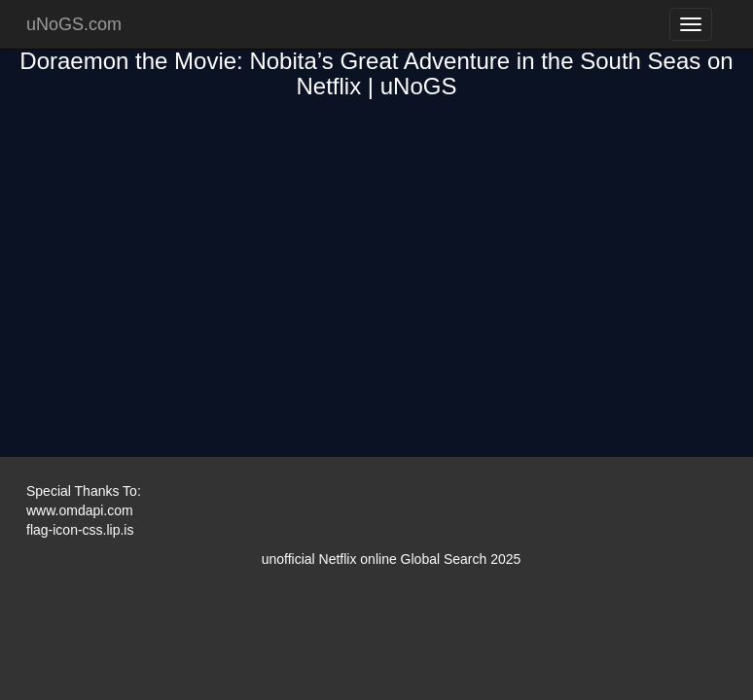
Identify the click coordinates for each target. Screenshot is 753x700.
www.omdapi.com (80, 510)
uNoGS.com (74, 24)
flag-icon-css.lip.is (80, 530)
